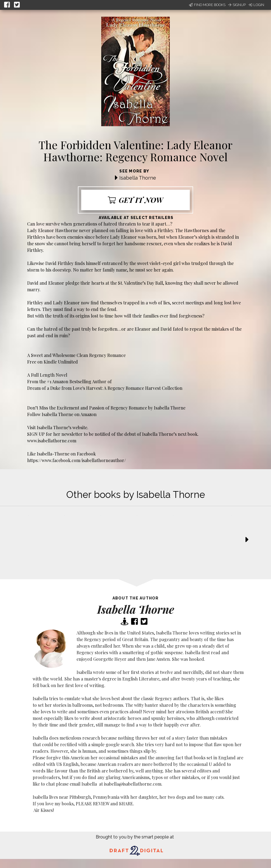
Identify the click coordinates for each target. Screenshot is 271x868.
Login (256, 5)
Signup (237, 5)
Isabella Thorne (138, 178)
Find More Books (207, 5)
